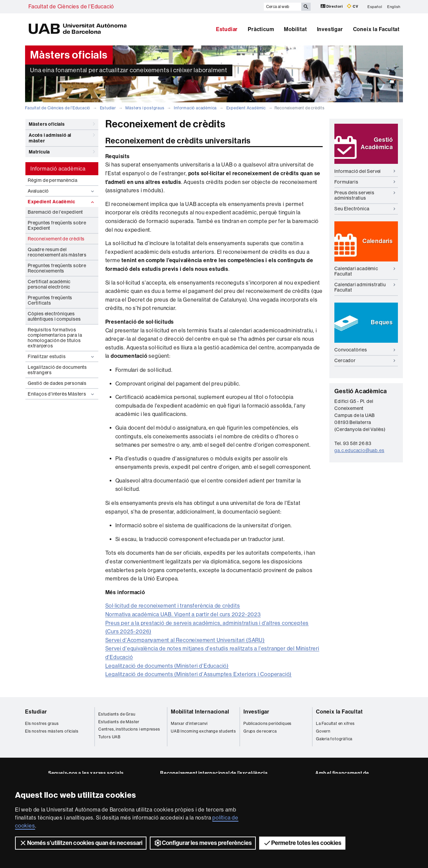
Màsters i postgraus (145, 108)
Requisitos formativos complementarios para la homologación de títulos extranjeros (55, 338)
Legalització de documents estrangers (57, 370)
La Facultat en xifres (335, 724)
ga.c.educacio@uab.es (359, 450)
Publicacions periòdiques (267, 724)
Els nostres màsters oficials (52, 731)
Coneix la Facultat (376, 29)
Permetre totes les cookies (302, 843)
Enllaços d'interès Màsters (62, 394)
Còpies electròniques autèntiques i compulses (54, 316)
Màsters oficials (62, 124)
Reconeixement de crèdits (56, 239)
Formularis (365, 182)
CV (352, 6)
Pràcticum (261, 29)
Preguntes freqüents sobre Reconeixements (57, 268)
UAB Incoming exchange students (203, 731)
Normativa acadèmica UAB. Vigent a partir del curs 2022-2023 (183, 614)
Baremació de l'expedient (55, 212)
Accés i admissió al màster (62, 137)
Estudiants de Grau (117, 714)
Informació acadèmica (195, 108)
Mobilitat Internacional (200, 712)
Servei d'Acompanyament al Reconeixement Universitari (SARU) (185, 640)
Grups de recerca (260, 731)
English (394, 7)
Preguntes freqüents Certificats (50, 300)
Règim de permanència (53, 180)
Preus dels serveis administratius (365, 195)
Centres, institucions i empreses (129, 729)
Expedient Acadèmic (246, 108)
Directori (332, 6)
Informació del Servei (365, 171)
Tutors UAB (110, 737)
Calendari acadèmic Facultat (365, 271)
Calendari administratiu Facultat (365, 287)
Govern (323, 731)
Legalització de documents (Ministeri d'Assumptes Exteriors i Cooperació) (199, 674)
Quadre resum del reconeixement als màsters (57, 252)
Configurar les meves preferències (203, 843)
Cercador (365, 360)
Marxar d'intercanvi (189, 724)
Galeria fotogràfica (334, 739)
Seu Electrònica (365, 209)
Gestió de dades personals (57, 383)
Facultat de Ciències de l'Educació (71, 7)
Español (375, 7)
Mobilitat (295, 29)
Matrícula (62, 152)
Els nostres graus (42, 724)
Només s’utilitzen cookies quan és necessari (81, 843)
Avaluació (62, 191)
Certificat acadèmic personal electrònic (49, 284)
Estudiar (227, 29)
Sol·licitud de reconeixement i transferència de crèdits (173, 606)
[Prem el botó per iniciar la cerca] (306, 7)
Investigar (330, 29)
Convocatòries (365, 350)
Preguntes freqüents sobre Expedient (57, 225)
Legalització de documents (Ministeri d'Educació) (167, 666)
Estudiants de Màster (119, 722)
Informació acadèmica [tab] (58, 169)
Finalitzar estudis (62, 357)
